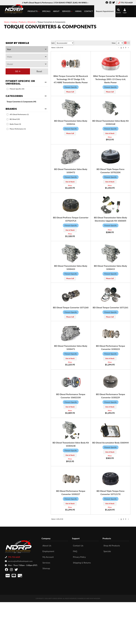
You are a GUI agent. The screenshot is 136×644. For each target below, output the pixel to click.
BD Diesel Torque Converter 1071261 (110, 307)
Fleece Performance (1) (18, 129)
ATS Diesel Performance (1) (19, 114)
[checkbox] (8, 89)
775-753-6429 (127, 3)
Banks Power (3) (15, 124)
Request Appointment (105, 11)
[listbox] (27, 49)
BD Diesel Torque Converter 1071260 (71, 307)
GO (17, 71)
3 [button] (126, 47)
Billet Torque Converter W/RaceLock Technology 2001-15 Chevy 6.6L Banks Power (110, 79)
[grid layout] (125, 43)
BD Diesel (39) (15, 119)
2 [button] (123, 47)
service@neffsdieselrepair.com (20, 561)
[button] (34, 11)
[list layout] (128, 43)
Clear (39, 71)
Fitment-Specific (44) (17, 89)
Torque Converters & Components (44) (21, 102)
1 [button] (121, 47)
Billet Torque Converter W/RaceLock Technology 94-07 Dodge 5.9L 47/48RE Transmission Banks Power (71, 79)
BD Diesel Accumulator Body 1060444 (110, 443)
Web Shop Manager (93, 598)
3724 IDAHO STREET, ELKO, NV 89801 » (71, 3)
